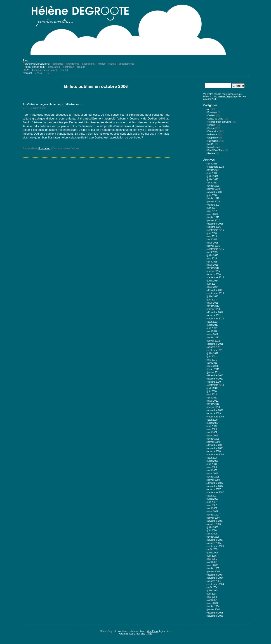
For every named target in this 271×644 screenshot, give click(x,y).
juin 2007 (212, 502)
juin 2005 (212, 556)
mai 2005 (212, 559)
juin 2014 (212, 284)
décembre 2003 (215, 613)
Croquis (211, 125)
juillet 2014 (213, 281)
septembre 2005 (216, 546)
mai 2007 (212, 505)
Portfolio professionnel (36, 64)
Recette (211, 153)
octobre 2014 (214, 274)
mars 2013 (213, 303)
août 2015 (213, 252)
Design (211, 128)
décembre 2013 (215, 290)
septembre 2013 (216, 293)
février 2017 (213, 217)
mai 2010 (212, 395)
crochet (64, 70)
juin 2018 (212, 195)
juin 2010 (212, 391)
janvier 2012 (214, 341)
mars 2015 (213, 265)
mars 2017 (213, 214)
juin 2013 (212, 300)
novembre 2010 (215, 379)
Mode (210, 144)
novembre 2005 (215, 540)
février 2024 (213, 170)
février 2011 (213, 369)
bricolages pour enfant (44, 70)
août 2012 (213, 322)
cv (48, 73)
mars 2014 (213, 287)
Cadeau (211, 116)
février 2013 (213, 306)
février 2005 (213, 568)
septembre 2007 (216, 493)
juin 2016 (212, 233)
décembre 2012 (215, 312)
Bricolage (212, 112)
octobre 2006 (214, 524)
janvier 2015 (214, 271)
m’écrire (39, 73)
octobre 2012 (214, 315)
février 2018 (213, 198)
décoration (54, 67)
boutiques (58, 64)
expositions (88, 64)
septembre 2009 (216, 417)
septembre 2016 (216, 230)
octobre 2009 (214, 413)
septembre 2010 (216, 385)
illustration (68, 67)
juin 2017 (212, 208)
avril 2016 (212, 240)
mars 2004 (213, 603)
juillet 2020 (213, 179)
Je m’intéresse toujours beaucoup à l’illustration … (53, 104)
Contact (27, 73)
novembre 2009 (215, 410)
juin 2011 (212, 357)
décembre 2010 (215, 376)
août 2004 (213, 587)
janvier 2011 (214, 372)
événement (213, 135)
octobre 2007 (214, 489)
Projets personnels (34, 67)
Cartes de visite (215, 119)
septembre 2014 (216, 278)
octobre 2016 (214, 227)
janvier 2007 (214, 518)
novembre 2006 (215, 521)
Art (209, 109)
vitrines (102, 64)
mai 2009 (212, 429)
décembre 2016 (215, 224)
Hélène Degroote (226, 97)
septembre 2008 (216, 455)
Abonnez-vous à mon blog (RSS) (135, 634)
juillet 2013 (213, 296)
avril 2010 (212, 398)
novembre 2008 (215, 448)
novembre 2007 (215, 486)
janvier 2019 (214, 189)
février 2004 (213, 606)
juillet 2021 (213, 176)
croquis (81, 67)
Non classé (213, 147)
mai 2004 (212, 597)
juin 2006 (212, 530)
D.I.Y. (26, 70)
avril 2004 (212, 600)
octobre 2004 (214, 581)
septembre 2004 (216, 584)
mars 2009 (213, 436)
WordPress (152, 631)
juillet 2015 (213, 255)
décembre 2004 (215, 575)
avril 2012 (212, 331)
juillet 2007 (213, 499)
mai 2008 (212, 467)
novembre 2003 (215, 616)
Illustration (44, 148)
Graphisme (213, 138)
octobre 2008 (214, 451)
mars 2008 (213, 474)
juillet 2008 (213, 461)
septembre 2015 (216, 249)
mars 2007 (213, 512)
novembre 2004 (215, 578)
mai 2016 (212, 236)
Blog (26, 61)
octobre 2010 (214, 382)
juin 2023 (212, 173)
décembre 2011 (215, 344)
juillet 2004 (213, 591)
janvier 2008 (214, 480)
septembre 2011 (216, 350)
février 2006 (213, 537)
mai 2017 (212, 211)
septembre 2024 (216, 167)
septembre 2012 (216, 319)
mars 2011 (213, 366)
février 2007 (213, 515)
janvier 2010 (214, 407)
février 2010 (213, 404)
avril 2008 (212, 470)
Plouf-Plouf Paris (216, 150)
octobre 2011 (214, 347)
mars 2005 (213, 565)
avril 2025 (212, 164)
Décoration (213, 131)
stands (112, 64)
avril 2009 (212, 432)
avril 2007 (212, 508)
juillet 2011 (213, 353)
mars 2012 (213, 334)
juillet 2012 (213, 325)
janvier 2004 (214, 610)
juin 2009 (212, 426)
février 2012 (213, 338)
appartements (126, 64)
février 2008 (213, 477)
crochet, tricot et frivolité (219, 122)
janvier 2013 (214, 309)
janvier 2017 (214, 221)
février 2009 (213, 439)
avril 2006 (212, 534)
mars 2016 (213, 243)
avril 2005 (212, 562)
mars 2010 (213, 401)
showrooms (73, 64)
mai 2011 (212, 360)
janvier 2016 (214, 246)
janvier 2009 (214, 442)
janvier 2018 (214, 202)
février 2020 (213, 186)
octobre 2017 (214, 205)
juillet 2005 (213, 553)
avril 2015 (212, 262)
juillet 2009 (213, 423)
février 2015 (213, 268)
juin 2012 (212, 328)
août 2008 (213, 458)
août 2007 (213, 496)
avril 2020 (212, 183)
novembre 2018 (215, 192)
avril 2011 (212, 363)
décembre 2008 (215, 445)
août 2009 (213, 420)
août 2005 (213, 549)
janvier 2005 (214, 572)
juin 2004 (212, 594)
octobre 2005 (214, 543)
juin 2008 (212, 464)
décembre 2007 (215, 483)
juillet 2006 (213, 527)
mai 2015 (212, 259)
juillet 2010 (213, 388)
